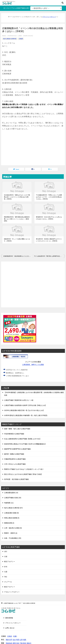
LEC (6, 551)
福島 (25, 640)
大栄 (6, 556)
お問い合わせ (10, 628)
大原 (6, 572)
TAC (6, 577)
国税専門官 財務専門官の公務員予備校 (17, 449)
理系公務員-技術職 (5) (12, 518)
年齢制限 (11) (9, 503)
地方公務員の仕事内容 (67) (13, 508)
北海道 (10, 636)
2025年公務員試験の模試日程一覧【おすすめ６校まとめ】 (24, 410)
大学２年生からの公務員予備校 (15, 464)
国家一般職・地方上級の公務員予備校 (17, 429)
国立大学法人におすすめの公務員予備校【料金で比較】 (23, 474)
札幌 (15, 636)
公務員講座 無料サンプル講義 (33, 365)
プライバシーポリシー (49, 17)
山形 (21, 640)
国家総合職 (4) (9, 523)
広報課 (21, 39)
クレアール (8, 582)
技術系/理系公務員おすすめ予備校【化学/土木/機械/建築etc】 (25, 444)
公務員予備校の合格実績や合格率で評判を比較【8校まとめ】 (25, 405)
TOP (12, 603)
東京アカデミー (10, 562)
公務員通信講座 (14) (11, 493)
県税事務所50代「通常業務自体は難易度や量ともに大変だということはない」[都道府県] (17, 219)
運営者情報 (9, 618)
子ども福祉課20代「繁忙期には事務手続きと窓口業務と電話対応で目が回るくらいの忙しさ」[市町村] (49, 256)
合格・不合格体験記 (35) (13, 538)
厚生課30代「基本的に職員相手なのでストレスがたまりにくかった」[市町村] (49, 240)
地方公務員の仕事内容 (10, 39)
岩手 (11, 640)
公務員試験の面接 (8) (11, 513)
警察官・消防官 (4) (11, 533)
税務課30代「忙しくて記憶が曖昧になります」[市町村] (17, 240)
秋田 (18, 640)
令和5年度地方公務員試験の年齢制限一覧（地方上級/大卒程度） (26, 415)
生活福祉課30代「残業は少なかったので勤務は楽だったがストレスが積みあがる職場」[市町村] (17, 197)
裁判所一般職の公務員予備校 (14, 454)
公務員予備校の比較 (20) (13, 498)
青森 (7, 640)
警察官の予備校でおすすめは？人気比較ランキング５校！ (24, 469)
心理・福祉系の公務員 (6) (13, 528)
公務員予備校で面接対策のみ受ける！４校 (19, 400)
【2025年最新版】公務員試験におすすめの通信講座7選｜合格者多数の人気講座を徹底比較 (34, 394)
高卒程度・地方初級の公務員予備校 (16, 479)
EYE (6, 567)
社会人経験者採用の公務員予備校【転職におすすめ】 (23, 439)
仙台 (14, 640)
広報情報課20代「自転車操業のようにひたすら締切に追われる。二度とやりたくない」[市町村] (18, 256)
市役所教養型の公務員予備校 (14, 434)
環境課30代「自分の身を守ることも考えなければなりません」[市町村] (49, 218)
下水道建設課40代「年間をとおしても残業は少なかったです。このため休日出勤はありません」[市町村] (49, 197)
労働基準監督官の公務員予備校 (15, 459)
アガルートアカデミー (12, 592)
